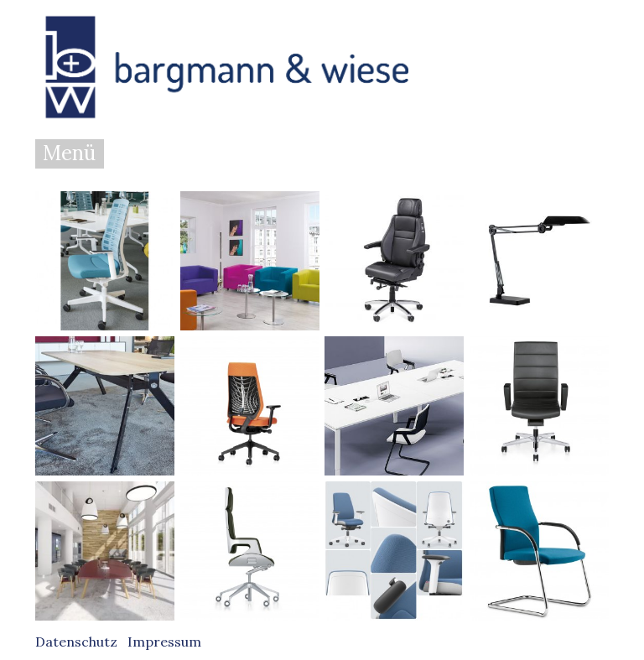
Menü (69, 153)
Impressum (164, 642)
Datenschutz (76, 642)
